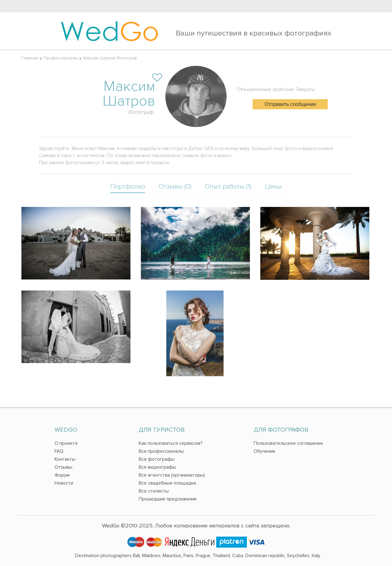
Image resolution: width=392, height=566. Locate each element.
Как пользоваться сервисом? (171, 443)
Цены (273, 187)
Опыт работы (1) (228, 187)
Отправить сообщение (290, 105)
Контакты (65, 459)
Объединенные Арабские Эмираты (276, 89)
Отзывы (63, 467)
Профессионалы (61, 58)
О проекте (66, 443)
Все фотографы (157, 459)
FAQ (59, 451)
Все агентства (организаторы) (172, 475)
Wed (109, 31)
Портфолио (128, 187)
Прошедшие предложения (168, 499)
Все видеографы (157, 467)
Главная (30, 58)
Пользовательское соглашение (288, 443)
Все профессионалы (161, 451)
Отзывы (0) (175, 187)
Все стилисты (154, 491)
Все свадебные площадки (167, 483)
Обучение (264, 451)
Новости (64, 483)
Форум (62, 475)
